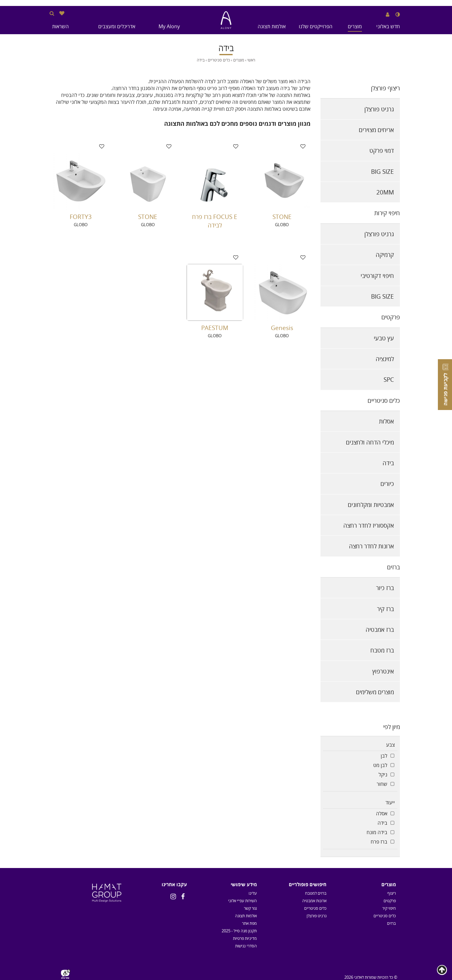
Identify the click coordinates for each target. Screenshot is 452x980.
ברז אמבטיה (380, 629)
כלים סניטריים (384, 400)
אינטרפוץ (383, 671)
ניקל (383, 775)
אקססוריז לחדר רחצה (369, 525)
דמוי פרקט (382, 150)
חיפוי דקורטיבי (377, 276)
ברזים (393, 567)
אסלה (382, 813)
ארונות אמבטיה (314, 901)
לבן (384, 756)
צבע (390, 745)
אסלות (386, 421)
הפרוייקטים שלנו (316, 26)
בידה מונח (377, 832)
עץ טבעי (384, 338)
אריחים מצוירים (376, 130)
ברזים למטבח (316, 893)
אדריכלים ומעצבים (117, 26)
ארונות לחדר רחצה (371, 546)
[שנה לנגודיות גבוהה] (398, 14)
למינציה (385, 359)
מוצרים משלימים (375, 692)
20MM (385, 192)
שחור (382, 784)
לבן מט (380, 765)
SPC (389, 379)
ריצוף (392, 893)
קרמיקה (385, 255)
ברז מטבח (382, 650)
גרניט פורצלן (379, 109)
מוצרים (355, 26)
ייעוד (390, 802)
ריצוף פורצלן (385, 88)
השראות (60, 26)
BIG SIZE (382, 171)
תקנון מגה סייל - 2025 (239, 931)
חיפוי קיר (389, 908)
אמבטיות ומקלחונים (371, 505)
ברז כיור (385, 588)
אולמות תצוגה (272, 26)
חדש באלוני (388, 26)
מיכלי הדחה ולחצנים (370, 442)
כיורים (387, 484)
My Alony (169, 26)
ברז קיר (385, 609)
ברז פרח (379, 842)
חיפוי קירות (387, 213)
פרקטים (391, 317)
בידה (388, 463)
